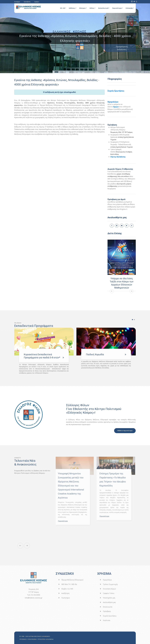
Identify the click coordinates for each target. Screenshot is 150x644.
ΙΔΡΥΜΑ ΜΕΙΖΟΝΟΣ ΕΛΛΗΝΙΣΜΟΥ (40, 636)
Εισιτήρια (17, 2)
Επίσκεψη (129, 8)
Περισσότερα (117, 8)
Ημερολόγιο (113, 102)
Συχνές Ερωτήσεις (116, 91)
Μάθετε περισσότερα (125, 431)
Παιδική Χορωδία (95, 354)
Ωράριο (37, 2)
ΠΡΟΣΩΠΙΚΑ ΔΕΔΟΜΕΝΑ (46, 639)
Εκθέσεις (72, 8)
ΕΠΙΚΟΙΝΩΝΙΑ (32, 639)
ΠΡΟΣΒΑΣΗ (23, 639)
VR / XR (62, 8)
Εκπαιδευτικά (103, 8)
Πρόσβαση (27, 2)
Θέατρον (82, 8)
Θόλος (92, 8)
